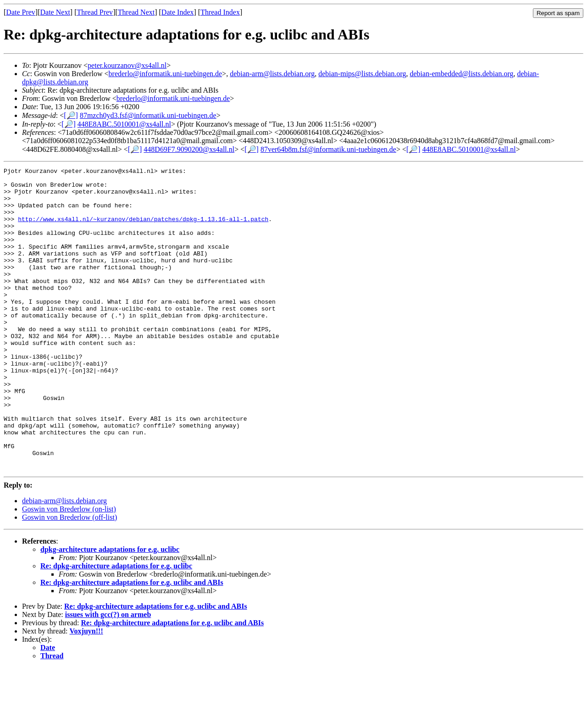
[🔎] (71, 115)
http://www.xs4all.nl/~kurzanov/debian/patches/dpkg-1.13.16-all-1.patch (143, 230)
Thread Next (136, 12)
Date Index (178, 12)
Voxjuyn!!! (86, 692)
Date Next (55, 12)
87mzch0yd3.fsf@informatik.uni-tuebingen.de (148, 115)
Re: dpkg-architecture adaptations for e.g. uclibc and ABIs (132, 643)
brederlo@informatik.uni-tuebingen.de (166, 74)
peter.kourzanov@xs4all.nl (127, 65)
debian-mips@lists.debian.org (362, 74)
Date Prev (21, 12)
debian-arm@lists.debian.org (272, 74)
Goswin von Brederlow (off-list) (69, 578)
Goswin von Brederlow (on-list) (69, 570)
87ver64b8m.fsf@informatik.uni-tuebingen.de (328, 149)
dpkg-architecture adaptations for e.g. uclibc (110, 610)
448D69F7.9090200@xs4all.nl (189, 149)
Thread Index (220, 12)
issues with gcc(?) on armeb (108, 675)
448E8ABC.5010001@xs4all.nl (124, 124)
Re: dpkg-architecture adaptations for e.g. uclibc (116, 626)
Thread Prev (95, 12)
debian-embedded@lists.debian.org (462, 74)
